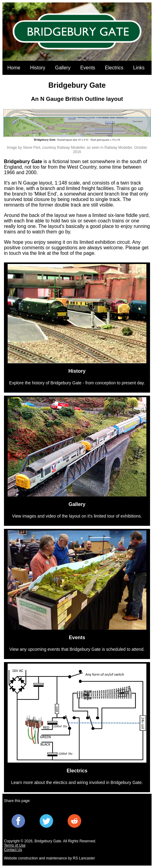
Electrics (114, 68)
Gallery (63, 68)
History (38, 68)
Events (88, 68)
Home (14, 68)
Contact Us (13, 850)
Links (139, 68)
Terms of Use (15, 845)
